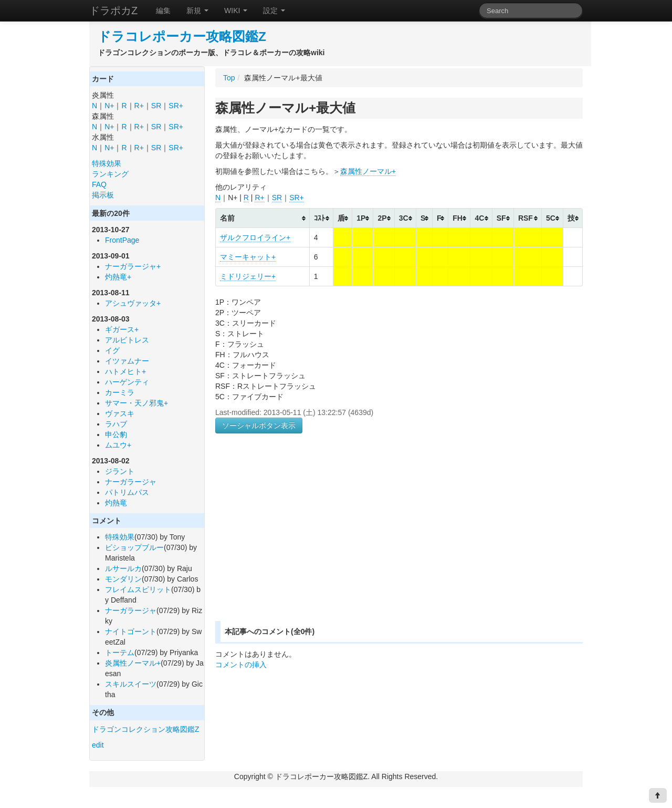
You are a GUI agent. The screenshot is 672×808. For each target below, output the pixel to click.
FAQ (99, 184)
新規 (197, 11)
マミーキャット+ (248, 257)
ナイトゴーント (131, 631)
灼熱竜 (116, 503)
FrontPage (122, 240)
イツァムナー (127, 361)
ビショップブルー (134, 547)
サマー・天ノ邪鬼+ (136, 403)
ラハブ (116, 424)
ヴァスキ (120, 413)
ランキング (110, 174)
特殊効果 (107, 163)
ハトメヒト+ (125, 371)
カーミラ (120, 392)
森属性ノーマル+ (368, 171)
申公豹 (116, 434)
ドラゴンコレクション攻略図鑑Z (146, 729)
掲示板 (103, 195)
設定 (274, 11)
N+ (109, 106)
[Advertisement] (303, 540)
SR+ (176, 106)
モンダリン (123, 579)
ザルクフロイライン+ (255, 237)
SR (156, 106)
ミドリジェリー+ (248, 276)
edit (98, 745)
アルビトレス (127, 340)
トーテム (120, 652)
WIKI (236, 11)
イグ (112, 350)
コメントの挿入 (241, 665)
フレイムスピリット (138, 589)
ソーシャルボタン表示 (259, 426)
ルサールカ (123, 568)
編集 (163, 11)
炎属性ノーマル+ (133, 663)
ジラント (120, 471)
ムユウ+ (118, 445)
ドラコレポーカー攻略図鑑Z (182, 37)
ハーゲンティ (127, 382)
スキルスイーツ (131, 684)
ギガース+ (122, 329)
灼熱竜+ (118, 277)
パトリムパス (127, 492)
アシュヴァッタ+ (133, 303)
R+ (139, 106)
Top (229, 78)
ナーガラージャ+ (133, 266)
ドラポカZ (113, 11)
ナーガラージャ (131, 482)
